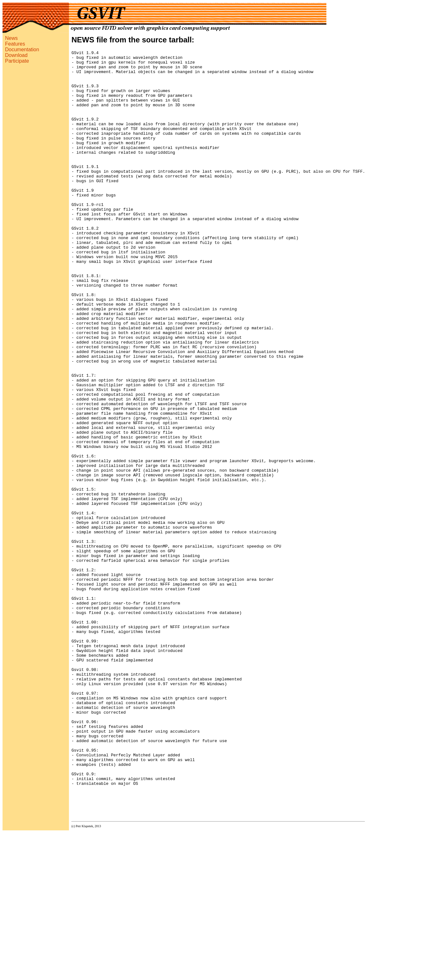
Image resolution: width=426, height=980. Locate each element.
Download (16, 55)
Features (15, 44)
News (11, 38)
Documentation (22, 50)
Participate (17, 61)
